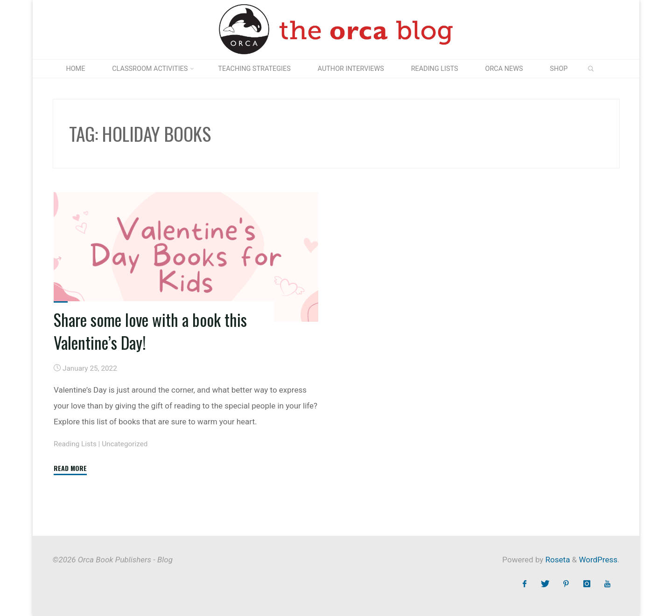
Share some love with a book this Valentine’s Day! (150, 331)
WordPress (598, 560)
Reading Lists (75, 444)
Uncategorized (125, 444)
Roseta (556, 560)
